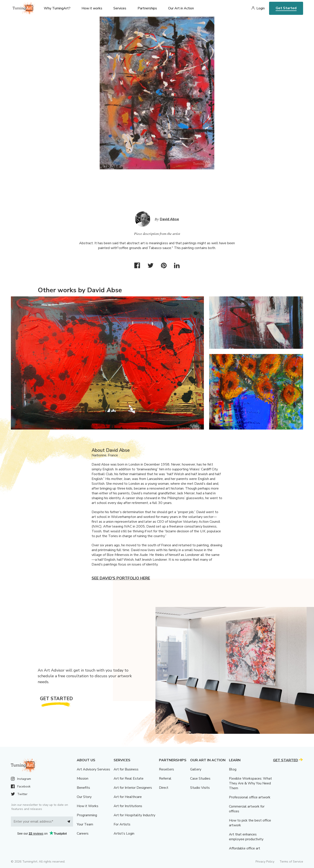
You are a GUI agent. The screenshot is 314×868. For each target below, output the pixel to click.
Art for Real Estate (129, 779)
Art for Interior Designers (133, 788)
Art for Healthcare (128, 797)
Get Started (286, 8)
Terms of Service (291, 862)
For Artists (122, 824)
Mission (83, 779)
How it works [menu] (92, 8)
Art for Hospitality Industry (134, 815)
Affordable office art (245, 848)
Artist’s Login (124, 834)
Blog (233, 769)
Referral (165, 779)
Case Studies (200, 779)
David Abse (169, 219)
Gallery (196, 769)
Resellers (166, 769)
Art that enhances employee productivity (246, 837)
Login (261, 8)
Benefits (83, 788)
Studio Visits (200, 788)
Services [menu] (120, 8)
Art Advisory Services (93, 769)
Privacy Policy (265, 862)
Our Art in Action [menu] (181, 8)
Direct (164, 788)
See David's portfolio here (121, 578)
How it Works (88, 806)
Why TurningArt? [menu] (57, 8)
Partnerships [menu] (147, 8)
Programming (87, 815)
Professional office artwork (250, 797)
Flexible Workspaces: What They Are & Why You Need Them (250, 783)
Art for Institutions (128, 806)
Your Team (85, 824)
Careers (83, 834)
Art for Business (126, 769)
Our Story (84, 797)
